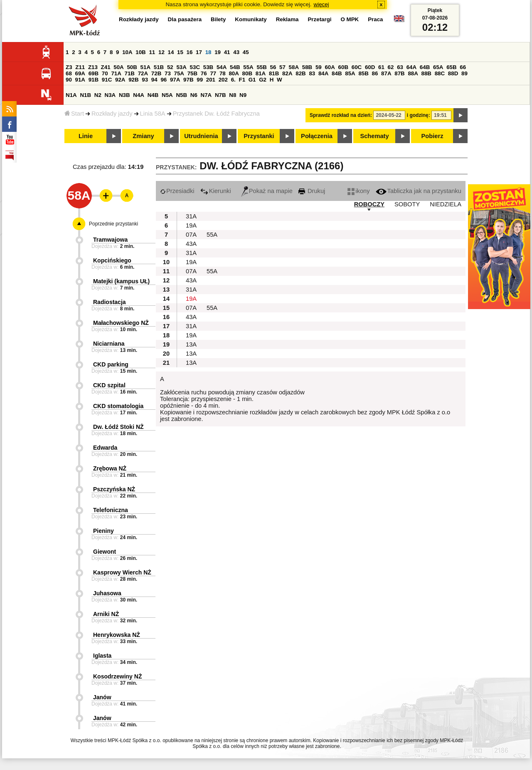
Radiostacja (110, 302)
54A (222, 67)
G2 (263, 80)
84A (323, 73)
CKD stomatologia (118, 406)
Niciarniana (109, 344)
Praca (375, 19)
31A (191, 216)
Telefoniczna (111, 510)
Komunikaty (251, 19)
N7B (220, 95)
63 (400, 67)
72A (143, 73)
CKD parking (111, 364)
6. (233, 80)
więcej (321, 4)
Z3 (69, 67)
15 (180, 52)
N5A (167, 95)
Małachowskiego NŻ (121, 323)
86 (375, 73)
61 (381, 67)
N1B (85, 95)
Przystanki (259, 136)
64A (411, 67)
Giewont (105, 552)
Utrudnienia (201, 136)
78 (223, 73)
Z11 (80, 67)
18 (208, 52)
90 (69, 80)
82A (287, 73)
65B (451, 67)
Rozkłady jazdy (112, 114)
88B (426, 73)
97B (188, 80)
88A (413, 73)
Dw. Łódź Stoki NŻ (118, 427)
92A (120, 80)
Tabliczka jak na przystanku (419, 191)
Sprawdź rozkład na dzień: (341, 115)
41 (227, 52)
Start (74, 114)
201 (211, 80)
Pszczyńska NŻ (114, 489)
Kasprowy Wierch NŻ (122, 572)
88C (440, 73)
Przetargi (319, 19)
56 (273, 67)
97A (175, 80)
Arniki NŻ (106, 614)
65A (438, 67)
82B (300, 73)
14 (171, 52)
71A (116, 73)
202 (223, 80)
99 (200, 80)
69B (94, 73)
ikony (358, 191)
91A (80, 80)
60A (330, 67)
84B (337, 73)
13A (191, 344)
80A (234, 73)
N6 (194, 95)
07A (191, 235)
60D (370, 67)
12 (161, 52)
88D (453, 73)
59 (319, 67)
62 (391, 67)
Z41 (106, 67)
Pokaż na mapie (267, 191)
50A (118, 67)
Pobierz (432, 136)
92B (133, 80)
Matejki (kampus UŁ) (121, 281)
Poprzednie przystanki (113, 224)
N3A (110, 95)
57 (282, 67)
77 (213, 73)
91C (107, 80)
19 (218, 52)
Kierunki (216, 191)
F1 (242, 80)
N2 (98, 95)
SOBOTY (407, 204)
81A (261, 73)
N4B (153, 95)
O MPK (350, 19)
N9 (243, 95)
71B (130, 73)
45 (246, 52)
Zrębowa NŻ (110, 468)
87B (399, 73)
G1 (252, 80)
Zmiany (143, 136)
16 (190, 52)
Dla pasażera (185, 19)
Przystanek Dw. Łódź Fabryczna (216, 114)
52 (170, 67)
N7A (206, 95)
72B (156, 73)
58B (307, 67)
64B (425, 67)
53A (181, 67)
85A (350, 73)
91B (94, 80)
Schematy (374, 136)
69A (80, 73)
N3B (124, 95)
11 (152, 52)
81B (274, 73)
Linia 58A (153, 114)
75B (192, 73)
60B (343, 67)
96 (164, 80)
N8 (233, 95)
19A (191, 225)
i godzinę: (419, 115)
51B (159, 67)
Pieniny (103, 531)
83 (312, 73)
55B (261, 67)
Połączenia (317, 136)
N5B (181, 95)
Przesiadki (177, 191)
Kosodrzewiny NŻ (117, 676)
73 (168, 73)
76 (204, 73)
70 (105, 73)
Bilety (218, 19)
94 (154, 80)
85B (363, 73)
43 (236, 52)
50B (132, 67)
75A (179, 73)
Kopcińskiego (112, 260)
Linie (86, 136)
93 (145, 80)
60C (357, 67)
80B (247, 73)
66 (463, 67)
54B (235, 67)
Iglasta (102, 656)
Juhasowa (107, 593)
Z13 (93, 67)
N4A (139, 95)
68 (69, 73)
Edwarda (105, 448)
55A (248, 67)
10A (127, 52)
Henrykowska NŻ (117, 635)
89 (464, 73)
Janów (102, 697)
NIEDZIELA (446, 204)
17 (199, 52)
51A (145, 67)
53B (208, 67)
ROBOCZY (369, 204)
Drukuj (312, 191)
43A (191, 244)
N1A (71, 95)
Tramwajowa (110, 240)
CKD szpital (109, 385)
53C (195, 67)
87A (386, 73)
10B (140, 52)
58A (294, 67)
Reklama (287, 19)
